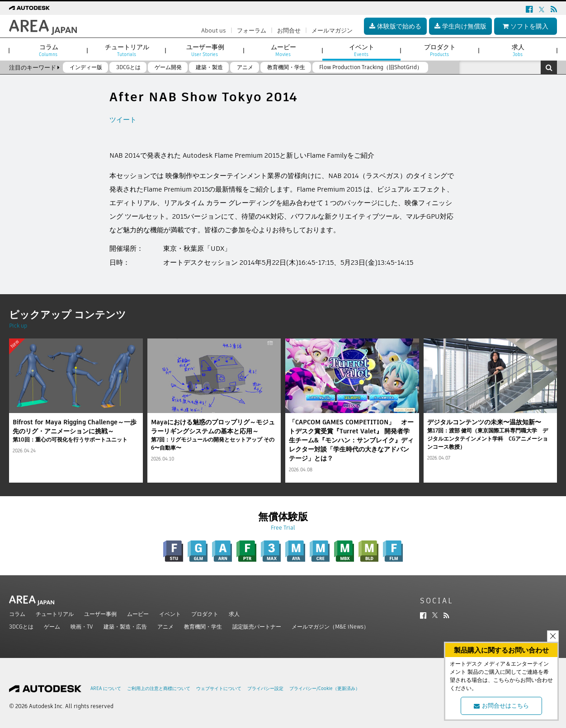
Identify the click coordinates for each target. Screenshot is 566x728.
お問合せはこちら (501, 706)
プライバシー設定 (265, 688)
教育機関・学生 (203, 627)
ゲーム (52, 627)
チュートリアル (55, 614)
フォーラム (252, 31)
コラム (17, 614)
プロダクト (205, 614)
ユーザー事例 (100, 614)
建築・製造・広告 (125, 627)
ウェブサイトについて (219, 688)
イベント (170, 614)
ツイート (123, 120)
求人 (234, 614)
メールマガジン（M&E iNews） (330, 627)
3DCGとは (21, 627)
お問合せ (289, 31)
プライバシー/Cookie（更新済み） (325, 688)
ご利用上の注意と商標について (159, 688)
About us (214, 31)
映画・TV (82, 627)
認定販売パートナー (257, 627)
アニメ (165, 627)
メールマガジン (332, 31)
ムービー (138, 614)
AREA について (106, 688)
